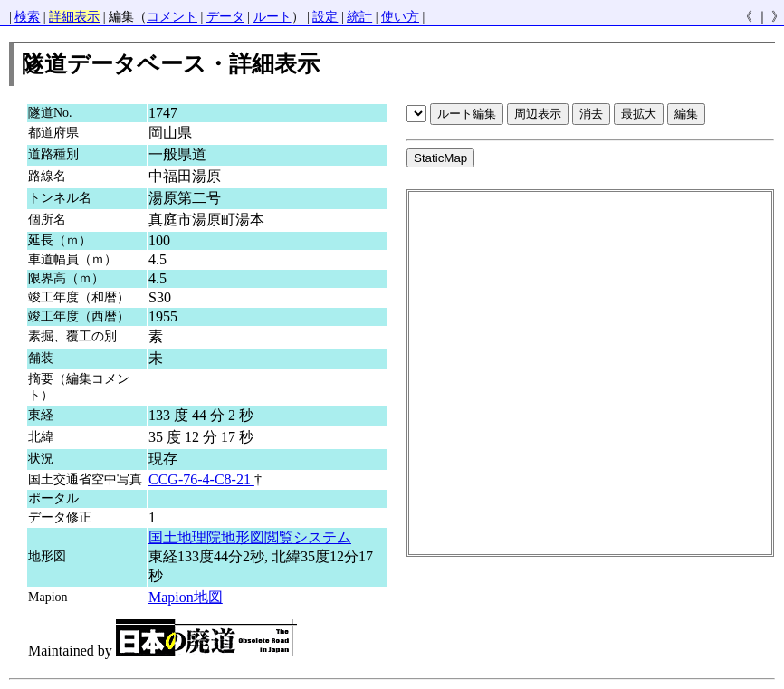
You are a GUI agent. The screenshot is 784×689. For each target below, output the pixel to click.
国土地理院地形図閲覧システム (250, 537)
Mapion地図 (186, 597)
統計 (359, 17)
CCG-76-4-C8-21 (201, 479)
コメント (172, 17)
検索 (27, 17)
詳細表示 (74, 17)
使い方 (400, 17)
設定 (325, 17)
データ (225, 17)
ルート (272, 17)
